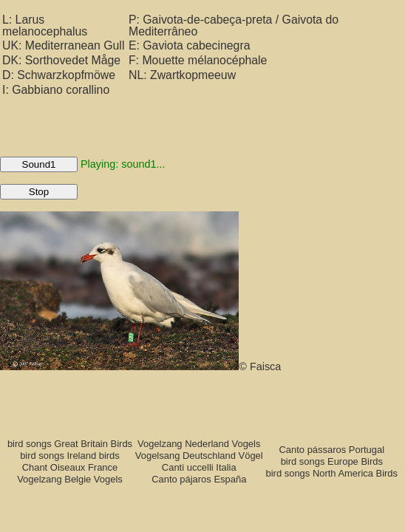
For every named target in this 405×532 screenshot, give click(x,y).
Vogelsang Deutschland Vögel (199, 456)
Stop (39, 192)
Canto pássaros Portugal (332, 450)
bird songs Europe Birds (332, 461)
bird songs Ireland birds (70, 456)
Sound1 (39, 164)
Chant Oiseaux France (70, 467)
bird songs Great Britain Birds (70, 444)
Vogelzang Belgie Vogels (70, 479)
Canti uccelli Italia (199, 467)
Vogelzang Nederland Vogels (199, 444)
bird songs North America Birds (332, 473)
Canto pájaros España (199, 479)
